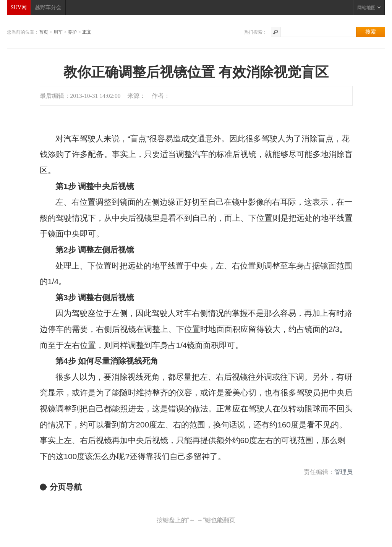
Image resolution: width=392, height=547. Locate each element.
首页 (44, 32)
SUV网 (19, 7)
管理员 (343, 472)
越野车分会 (48, 7)
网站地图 (369, 8)
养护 (72, 32)
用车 (58, 32)
